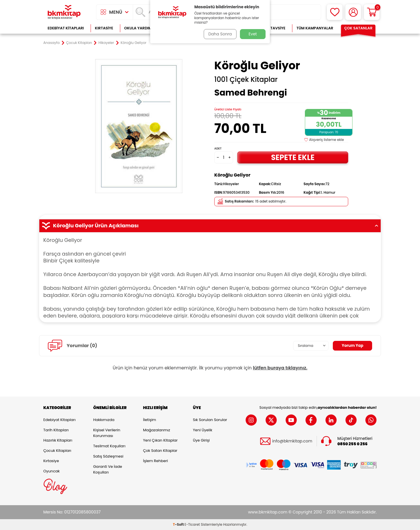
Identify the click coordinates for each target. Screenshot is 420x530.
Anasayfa (51, 43)
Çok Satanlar (358, 28)
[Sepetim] (372, 12)
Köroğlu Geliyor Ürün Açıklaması (210, 226)
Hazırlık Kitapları (58, 440)
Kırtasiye (104, 28)
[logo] (64, 12)
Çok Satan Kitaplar (160, 451)
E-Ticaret (192, 524)
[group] (139, 126)
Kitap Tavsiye (272, 28)
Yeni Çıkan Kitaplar (160, 440)
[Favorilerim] (335, 12)
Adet (218, 148)
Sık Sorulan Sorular (210, 420)
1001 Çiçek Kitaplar (246, 80)
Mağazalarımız (157, 430)
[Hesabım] (353, 12)
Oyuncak (52, 471)
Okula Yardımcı (140, 28)
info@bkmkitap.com (292, 441)
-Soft (179, 524)
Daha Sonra (219, 34)
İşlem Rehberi (155, 461)
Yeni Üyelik (203, 430)
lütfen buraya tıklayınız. (280, 368)
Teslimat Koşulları (109, 446)
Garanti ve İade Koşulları (108, 469)
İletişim (150, 420)
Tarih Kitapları (56, 430)
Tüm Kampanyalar (315, 28)
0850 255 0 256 (352, 444)
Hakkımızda (104, 420)
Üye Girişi (201, 440)
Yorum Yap (352, 345)
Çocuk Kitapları (79, 43)
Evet (253, 34)
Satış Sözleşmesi (108, 456)
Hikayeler (106, 43)
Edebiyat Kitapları (66, 28)
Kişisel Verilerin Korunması (107, 433)
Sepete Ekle (293, 157)
